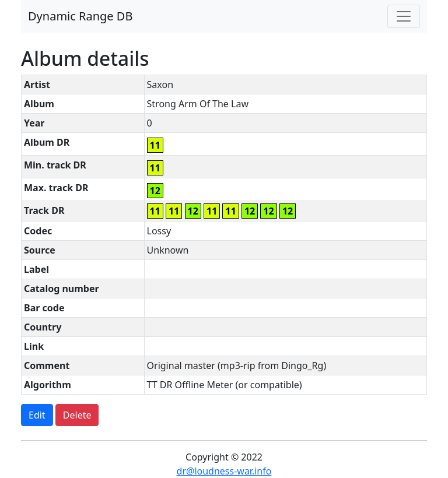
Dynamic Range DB (80, 16)
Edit (37, 415)
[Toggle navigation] (404, 16)
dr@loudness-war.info (224, 471)
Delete (77, 415)
